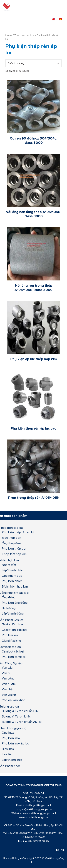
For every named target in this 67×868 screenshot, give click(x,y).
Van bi (6, 673)
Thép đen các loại (24, 35)
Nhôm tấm (9, 565)
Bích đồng (9, 608)
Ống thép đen (11, 543)
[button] (62, 7)
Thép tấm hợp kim (14, 554)
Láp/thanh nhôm (13, 570)
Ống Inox (8, 733)
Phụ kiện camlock (14, 657)
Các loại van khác (13, 700)
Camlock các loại (13, 651)
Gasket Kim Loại (13, 624)
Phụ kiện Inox (11, 738)
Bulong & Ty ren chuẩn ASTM (22, 722)
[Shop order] (33, 63)
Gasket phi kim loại (14, 630)
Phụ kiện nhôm (12, 581)
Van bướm (9, 684)
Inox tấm (8, 754)
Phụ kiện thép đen (14, 548)
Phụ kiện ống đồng (15, 603)
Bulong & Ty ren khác (16, 716)
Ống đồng (9, 597)
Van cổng (8, 678)
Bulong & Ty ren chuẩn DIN (20, 711)
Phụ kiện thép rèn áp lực (18, 532)
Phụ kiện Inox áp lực (15, 743)
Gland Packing (11, 641)
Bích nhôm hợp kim (15, 586)
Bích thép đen (11, 538)
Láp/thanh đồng (13, 613)
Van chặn (8, 689)
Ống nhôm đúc (12, 576)
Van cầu (7, 668)
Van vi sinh (9, 695)
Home (9, 35)
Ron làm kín (10, 635)
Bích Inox (8, 749)
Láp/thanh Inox (12, 760)
